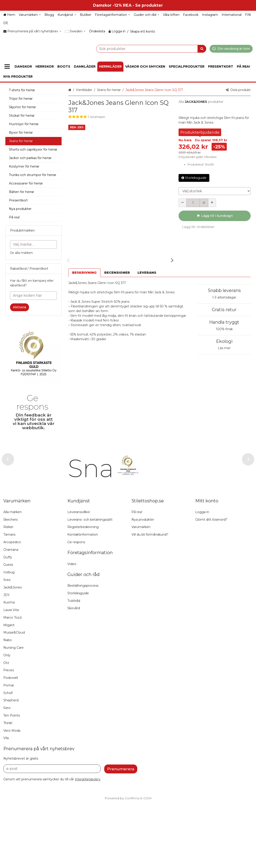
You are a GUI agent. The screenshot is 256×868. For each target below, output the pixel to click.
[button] (120, 117)
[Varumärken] (30, 15)
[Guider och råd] (147, 15)
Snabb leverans (224, 290)
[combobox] (140, 49)
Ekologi (224, 341)
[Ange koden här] (33, 296)
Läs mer (224, 348)
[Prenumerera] (121, 833)
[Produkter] (7, 67)
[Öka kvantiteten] (212, 203)
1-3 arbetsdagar (224, 297)
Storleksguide (194, 178)
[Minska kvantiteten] (183, 203)
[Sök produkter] (140, 49)
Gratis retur (224, 310)
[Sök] (202, 49)
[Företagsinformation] (112, 15)
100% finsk (224, 329)
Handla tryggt (224, 322)
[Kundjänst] (67, 15)
